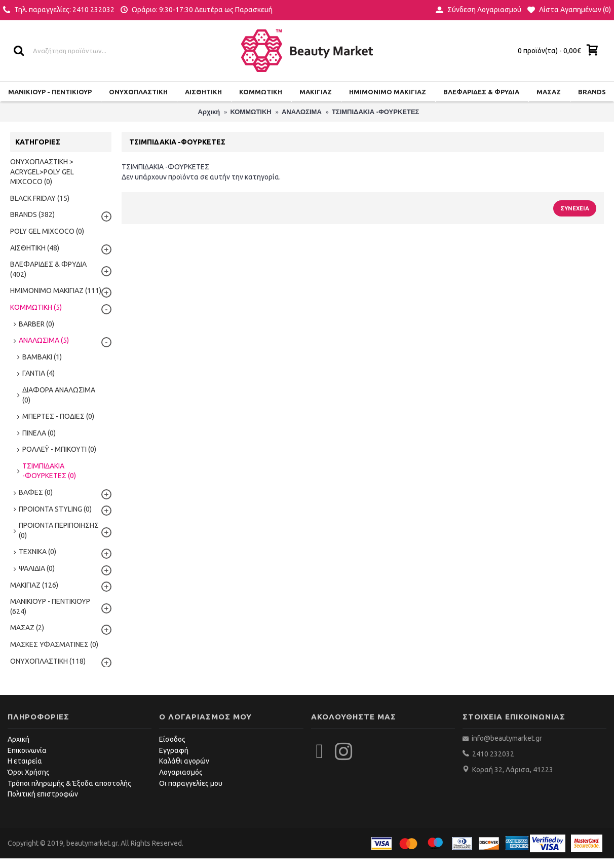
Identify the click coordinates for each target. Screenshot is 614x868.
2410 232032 (493, 754)
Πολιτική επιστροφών (43, 794)
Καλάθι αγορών (184, 761)
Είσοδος (172, 739)
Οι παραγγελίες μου (191, 783)
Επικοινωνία (27, 750)
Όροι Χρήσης (29, 772)
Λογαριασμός (181, 772)
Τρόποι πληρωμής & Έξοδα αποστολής (69, 783)
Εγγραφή (174, 750)
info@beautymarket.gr (506, 738)
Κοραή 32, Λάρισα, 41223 (513, 770)
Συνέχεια (575, 208)
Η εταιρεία (25, 761)
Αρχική (18, 739)
